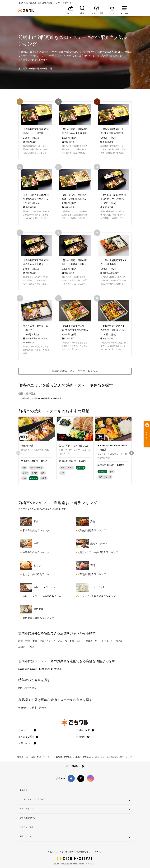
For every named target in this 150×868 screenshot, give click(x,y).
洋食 (28, 632)
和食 (21, 632)
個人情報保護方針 (72, 855)
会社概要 (57, 855)
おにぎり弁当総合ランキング (37, 609)
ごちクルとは (27, 721)
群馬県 (23, 691)
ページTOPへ (75, 757)
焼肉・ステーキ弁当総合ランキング (97, 543)
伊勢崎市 (23, 699)
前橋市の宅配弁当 (83, 748)
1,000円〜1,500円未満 (40, 390)
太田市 (33, 699)
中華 (35, 632)
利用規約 (83, 728)
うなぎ (31, 638)
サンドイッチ (106, 632)
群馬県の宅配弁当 (64, 748)
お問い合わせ (27, 734)
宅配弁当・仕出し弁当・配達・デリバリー (34, 748)
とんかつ (62, 632)
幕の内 (22, 638)
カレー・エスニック (87, 632)
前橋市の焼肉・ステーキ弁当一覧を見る (75, 362)
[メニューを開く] (124, 11)
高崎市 (43, 699)
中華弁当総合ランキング (34, 543)
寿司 (72, 632)
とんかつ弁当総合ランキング (37, 565)
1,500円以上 (56, 390)
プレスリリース (90, 855)
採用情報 (82, 855)
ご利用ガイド (85, 721)
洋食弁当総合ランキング (91, 522)
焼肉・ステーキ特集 (27, 679)
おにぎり (120, 632)
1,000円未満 (24, 390)
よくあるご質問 (28, 728)
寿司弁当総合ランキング (91, 565)
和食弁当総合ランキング (34, 522)
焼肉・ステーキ (47, 632)
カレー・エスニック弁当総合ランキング (43, 587)
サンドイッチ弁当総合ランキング (96, 587)
